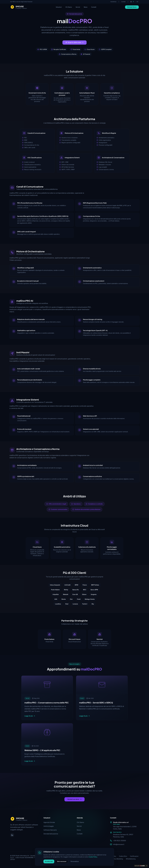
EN (137, 2)
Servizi (78, 7)
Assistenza (113, 2)
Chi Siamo (69, 7)
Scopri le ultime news (75, 42)
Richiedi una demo (74, 799)
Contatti (123, 2)
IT (133, 2)
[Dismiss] (147, 866)
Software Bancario (50, 830)
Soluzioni (59, 7)
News (86, 7)
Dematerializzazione (51, 834)
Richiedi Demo (132, 7)
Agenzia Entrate (49, 822)
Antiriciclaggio (49, 826)
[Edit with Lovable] (140, 866)
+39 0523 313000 (119, 841)
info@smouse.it (119, 844)
